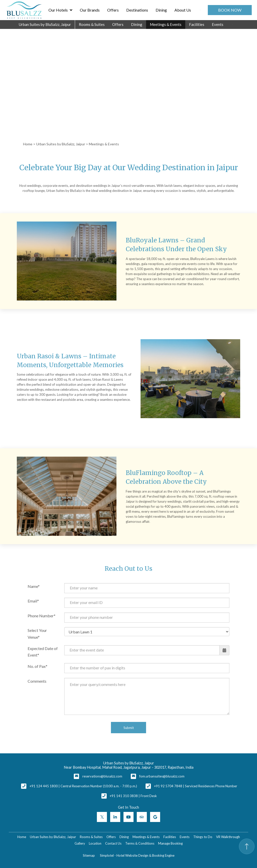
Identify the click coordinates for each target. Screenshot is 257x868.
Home (28, 144)
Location (95, 843)
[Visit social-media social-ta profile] (142, 817)
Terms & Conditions (140, 843)
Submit (129, 728)
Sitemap (89, 855)
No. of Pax (37, 666)
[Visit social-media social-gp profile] (155, 817)
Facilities (197, 24)
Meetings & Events (166, 24)
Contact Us (113, 843)
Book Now (230, 10)
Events (218, 24)
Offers (113, 10)
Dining (161, 10)
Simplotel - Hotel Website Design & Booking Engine (137, 855)
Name (33, 586)
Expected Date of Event (43, 652)
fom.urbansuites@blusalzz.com (162, 776)
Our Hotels (60, 10)
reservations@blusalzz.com (102, 776)
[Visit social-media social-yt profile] (128, 817)
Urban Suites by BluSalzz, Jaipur (45, 24)
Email (32, 601)
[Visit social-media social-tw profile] (102, 817)
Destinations (137, 10)
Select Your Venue (37, 634)
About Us (183, 10)
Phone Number (41, 616)
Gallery (80, 843)
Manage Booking (170, 843)
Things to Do (203, 837)
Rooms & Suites (92, 24)
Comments (37, 681)
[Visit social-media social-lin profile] (115, 817)
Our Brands (90, 10)
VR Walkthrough (228, 837)
